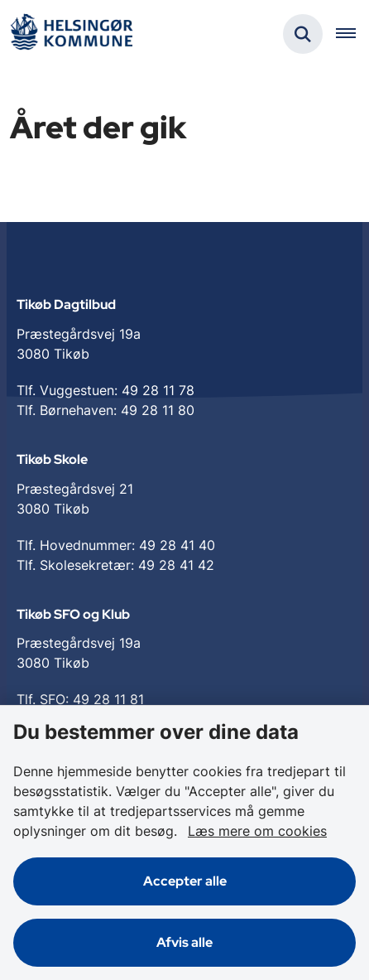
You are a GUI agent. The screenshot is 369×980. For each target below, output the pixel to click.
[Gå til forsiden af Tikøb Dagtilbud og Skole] (71, 34)
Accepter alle (185, 881)
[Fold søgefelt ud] (303, 34)
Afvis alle (184, 942)
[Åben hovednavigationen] (352, 34)
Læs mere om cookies (257, 831)
